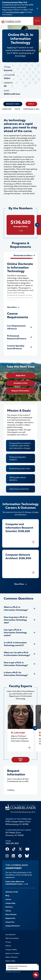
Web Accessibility (12, 938)
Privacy (8, 942)
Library (8, 911)
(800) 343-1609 (12, 843)
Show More (12, 307)
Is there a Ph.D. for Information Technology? (16, 674)
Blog (7, 896)
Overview (7, 109)
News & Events (11, 914)
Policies (8, 946)
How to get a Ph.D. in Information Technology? (16, 664)
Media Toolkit (10, 961)
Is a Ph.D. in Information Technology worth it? (15, 644)
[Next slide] (37, 225)
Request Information (20, 391)
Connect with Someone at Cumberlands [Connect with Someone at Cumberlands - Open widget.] (17, 967)
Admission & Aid (12, 892)
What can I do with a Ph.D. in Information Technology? (17, 654)
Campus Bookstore (13, 926)
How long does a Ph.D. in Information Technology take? (16, 620)
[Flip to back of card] (33, 542)
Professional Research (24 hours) (17, 337)
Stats (17, 109)
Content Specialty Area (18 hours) (16, 347)
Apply (31, 104)
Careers (8, 899)
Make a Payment (12, 957)
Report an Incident (12, 953)
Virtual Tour (10, 922)
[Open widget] (36, 975)
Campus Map (10, 903)
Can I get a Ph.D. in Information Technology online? (15, 633)
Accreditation (11, 934)
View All (20, 760)
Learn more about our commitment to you (15, 883)
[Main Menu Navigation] (37, 21)
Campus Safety (11, 950)
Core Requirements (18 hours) (16, 327)
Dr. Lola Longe (18, 732)
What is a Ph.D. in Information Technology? (16, 608)
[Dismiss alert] (37, 9)
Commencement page (15, 12)
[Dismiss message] (39, 964)
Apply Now (20, 375)
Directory (9, 907)
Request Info (13, 104)
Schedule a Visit (20, 383)
